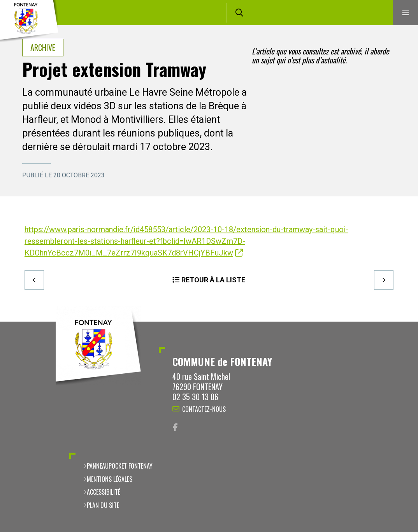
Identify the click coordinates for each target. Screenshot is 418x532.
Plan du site (103, 505)
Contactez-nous (204, 409)
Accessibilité (104, 492)
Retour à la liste (213, 280)
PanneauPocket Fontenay (120, 466)
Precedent (34, 280)
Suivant (384, 280)
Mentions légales (110, 479)
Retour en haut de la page (399, 322)
